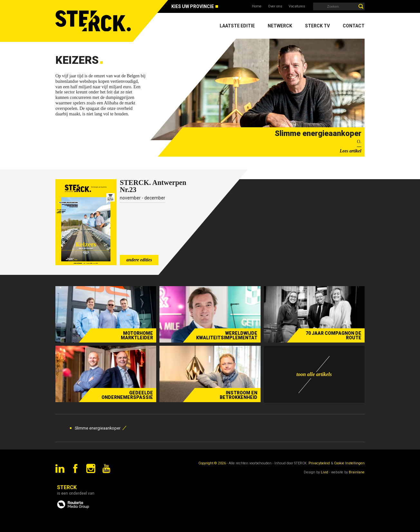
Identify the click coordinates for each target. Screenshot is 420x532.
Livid (325, 472)
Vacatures (297, 6)
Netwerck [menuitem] (280, 26)
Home (257, 6)
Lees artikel (351, 151)
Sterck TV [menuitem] (317, 26)
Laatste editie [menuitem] (237, 26)
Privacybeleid (319, 463)
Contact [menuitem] (354, 26)
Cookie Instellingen (349, 463)
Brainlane (357, 472)
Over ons (275, 6)
